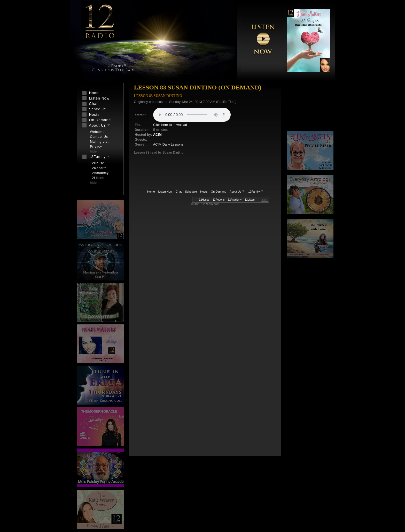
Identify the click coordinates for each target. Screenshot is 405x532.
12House (204, 200)
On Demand (218, 192)
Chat (179, 192)
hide (264, 200)
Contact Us (99, 137)
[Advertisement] (310, 107)
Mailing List (99, 142)
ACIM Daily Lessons (168, 144)
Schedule (191, 192)
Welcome (98, 132)
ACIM (157, 135)
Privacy (96, 147)
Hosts (204, 192)
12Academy (235, 200)
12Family (256, 192)
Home (151, 192)
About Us (238, 192)
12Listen (250, 200)
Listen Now (165, 192)
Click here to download (170, 125)
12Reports (219, 200)
